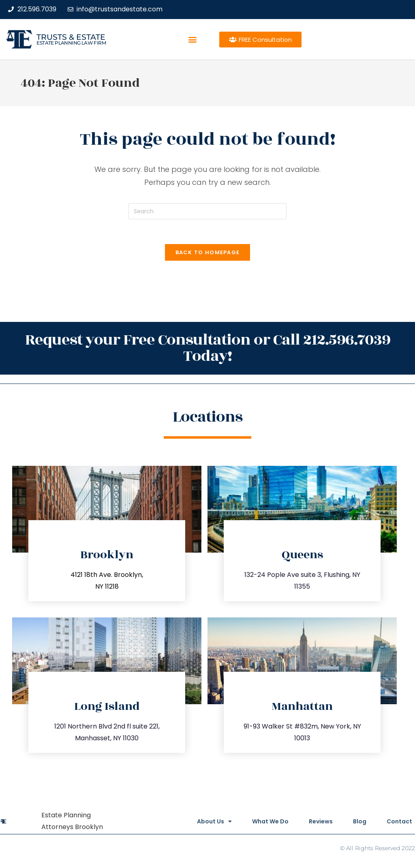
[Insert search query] (207, 211)
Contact (399, 821)
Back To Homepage (208, 252)
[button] (193, 40)
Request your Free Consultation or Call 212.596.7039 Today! (208, 348)
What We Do (270, 821)
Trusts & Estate (71, 37)
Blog (360, 821)
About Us (214, 821)
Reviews (321, 821)
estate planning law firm (71, 43)
